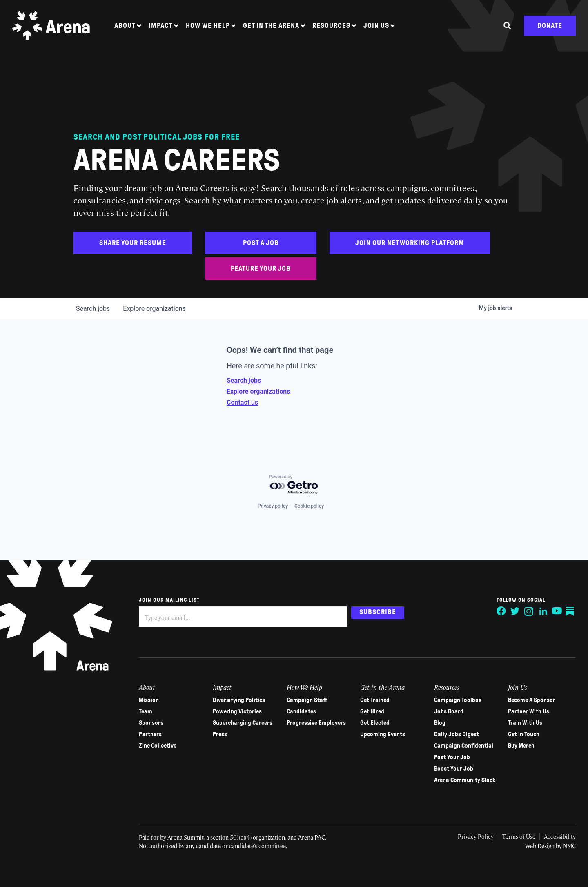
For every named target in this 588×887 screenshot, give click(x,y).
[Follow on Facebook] (501, 611)
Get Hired (372, 711)
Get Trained (375, 700)
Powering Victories (237, 711)
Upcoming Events (383, 734)
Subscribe (378, 612)
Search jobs (244, 380)
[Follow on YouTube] (557, 611)
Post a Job (261, 243)
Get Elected (375, 723)
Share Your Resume (133, 243)
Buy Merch (521, 746)
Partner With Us (529, 711)
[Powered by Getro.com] (294, 485)
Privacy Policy (476, 836)
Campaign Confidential (464, 746)
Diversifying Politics (239, 700)
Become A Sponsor (532, 700)
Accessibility (560, 836)
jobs (93, 309)
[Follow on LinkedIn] (543, 611)
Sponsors (151, 723)
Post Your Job (452, 757)
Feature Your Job (261, 269)
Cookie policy (309, 506)
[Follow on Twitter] (515, 611)
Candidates (301, 711)
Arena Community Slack (465, 780)
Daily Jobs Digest (457, 734)
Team (146, 711)
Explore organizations (258, 391)
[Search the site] (508, 26)
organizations (154, 309)
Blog (440, 723)
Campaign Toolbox (458, 700)
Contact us (242, 402)
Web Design (540, 846)
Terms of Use (519, 836)
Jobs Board (449, 711)
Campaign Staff (307, 700)
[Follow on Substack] (571, 611)
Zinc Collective (158, 746)
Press (220, 734)
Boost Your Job (454, 769)
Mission (149, 700)
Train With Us (525, 723)
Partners (150, 734)
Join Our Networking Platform (410, 243)
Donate (550, 26)
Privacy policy (273, 506)
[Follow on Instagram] (529, 611)
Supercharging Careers (243, 723)
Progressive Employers (316, 723)
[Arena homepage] (51, 26)
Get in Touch (524, 734)
